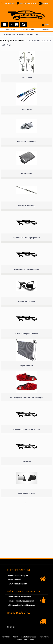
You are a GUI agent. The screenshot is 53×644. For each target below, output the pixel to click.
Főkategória (7, 41)
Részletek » (12, 627)
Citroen (20, 41)
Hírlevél (45, 3)
